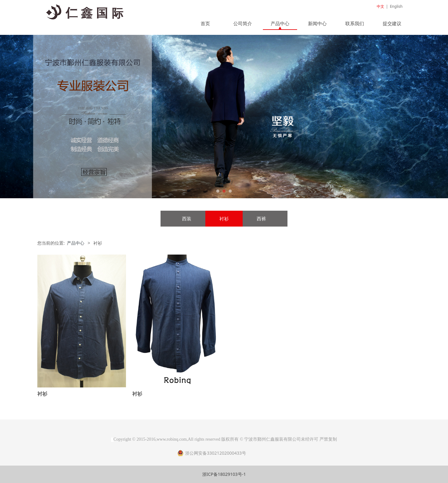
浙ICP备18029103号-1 (224, 474)
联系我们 (355, 23)
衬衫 (224, 219)
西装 (187, 219)
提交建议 (392, 23)
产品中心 (280, 23)
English (396, 6)
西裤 (261, 219)
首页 (205, 23)
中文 (380, 6)
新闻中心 (317, 23)
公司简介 (243, 23)
